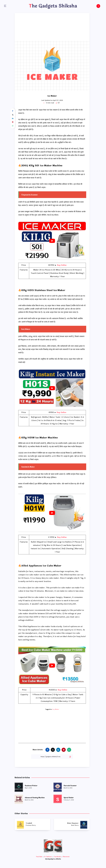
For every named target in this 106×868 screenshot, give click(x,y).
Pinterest (66, 857)
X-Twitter (48, 857)
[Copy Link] (52, 757)
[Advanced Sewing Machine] (19, 799)
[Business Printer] (19, 787)
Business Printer (31, 786)
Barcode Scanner (70, 786)
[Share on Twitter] (13, 115)
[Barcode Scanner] (58, 787)
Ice (53, 709)
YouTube (39, 857)
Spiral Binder (69, 798)
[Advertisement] (52, 27)
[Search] (98, 6)
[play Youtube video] (52, 241)
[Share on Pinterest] (13, 122)
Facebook (57, 857)
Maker (57, 709)
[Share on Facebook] (13, 111)
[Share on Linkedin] (13, 118)
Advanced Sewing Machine (35, 798)
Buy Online (62, 265)
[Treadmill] (32, 824)
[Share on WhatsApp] (13, 126)
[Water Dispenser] (72, 824)
